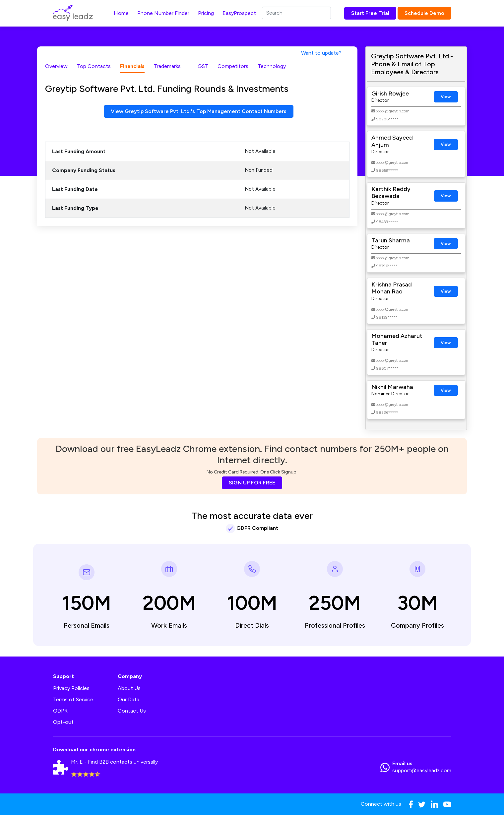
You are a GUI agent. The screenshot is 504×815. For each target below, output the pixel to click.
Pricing (206, 13)
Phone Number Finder (163, 13)
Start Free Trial (370, 13)
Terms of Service (73, 699)
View (446, 97)
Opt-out (63, 722)
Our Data (128, 699)
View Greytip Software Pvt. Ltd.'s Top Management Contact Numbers (199, 111)
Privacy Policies (71, 688)
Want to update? (321, 53)
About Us (129, 688)
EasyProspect (239, 13)
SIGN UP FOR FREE (252, 483)
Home (121, 13)
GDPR (60, 711)
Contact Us (132, 711)
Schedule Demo (424, 13)
